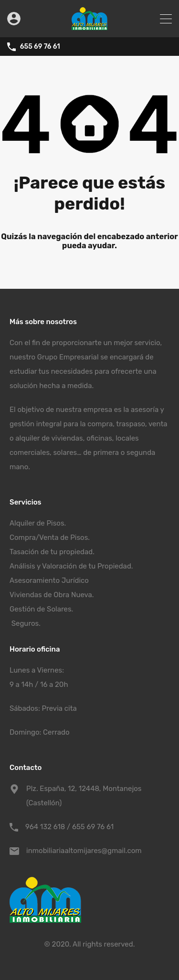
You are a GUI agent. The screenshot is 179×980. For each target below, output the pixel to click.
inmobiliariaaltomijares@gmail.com (84, 851)
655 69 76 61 (40, 47)
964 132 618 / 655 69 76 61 (69, 827)
